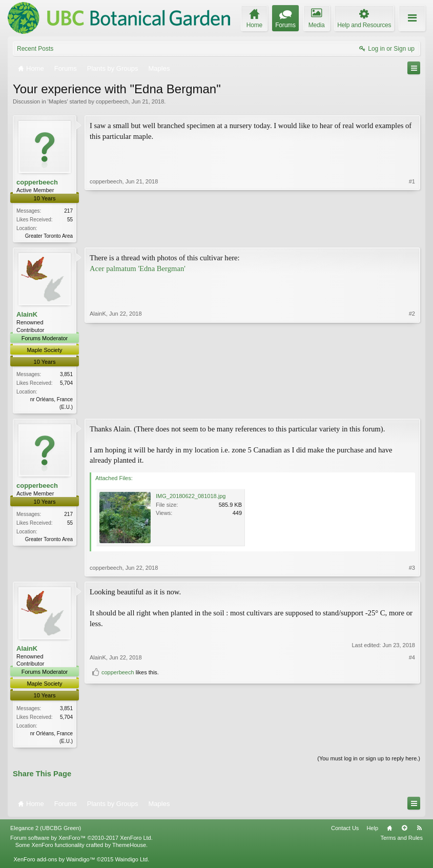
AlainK (27, 315)
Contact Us (345, 831)
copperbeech (112, 101)
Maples (58, 101)
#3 (412, 570)
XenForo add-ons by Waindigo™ (54, 862)
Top (404, 831)
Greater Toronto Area (49, 236)
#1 (412, 235)
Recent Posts (35, 49)
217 (68, 211)
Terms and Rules (401, 840)
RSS (419, 831)
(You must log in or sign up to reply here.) (369, 761)
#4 (412, 724)
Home (389, 831)
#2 (412, 406)
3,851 (66, 375)
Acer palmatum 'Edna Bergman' (138, 270)
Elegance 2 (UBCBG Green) (46, 831)
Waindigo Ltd (131, 862)
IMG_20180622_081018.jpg (191, 498)
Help (372, 831)
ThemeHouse (129, 848)
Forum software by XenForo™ (81, 840)
